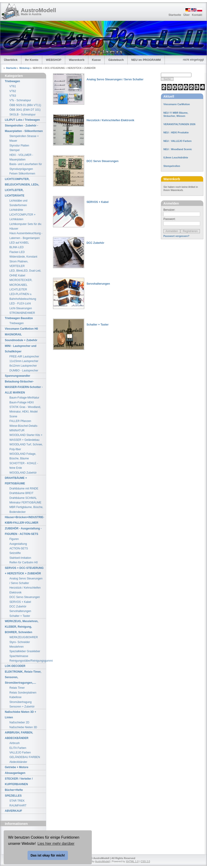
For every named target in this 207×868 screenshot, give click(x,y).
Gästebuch (116, 60)
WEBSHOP (54, 60)
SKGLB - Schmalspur (22, 115)
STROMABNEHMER (22, 313)
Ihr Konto (32, 60)
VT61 (13, 86)
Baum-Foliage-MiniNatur (24, 398)
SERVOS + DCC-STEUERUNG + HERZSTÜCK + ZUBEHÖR (24, 571)
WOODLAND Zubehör (23, 473)
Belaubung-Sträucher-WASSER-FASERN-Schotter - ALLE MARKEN (24, 387)
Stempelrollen (172, 166)
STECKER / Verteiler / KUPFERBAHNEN (19, 781)
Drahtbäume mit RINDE (24, 489)
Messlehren (17, 647)
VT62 (13, 91)
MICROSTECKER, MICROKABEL (21, 282)
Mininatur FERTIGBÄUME (25, 503)
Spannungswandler (18, 376)
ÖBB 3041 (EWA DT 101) (25, 110)
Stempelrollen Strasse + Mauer (24, 138)
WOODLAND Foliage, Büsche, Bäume (23, 456)
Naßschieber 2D (19, 722)
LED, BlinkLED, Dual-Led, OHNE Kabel (25, 273)
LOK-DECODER (15, 666)
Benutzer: (169, 210)
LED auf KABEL (19, 243)
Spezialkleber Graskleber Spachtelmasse (25, 654)
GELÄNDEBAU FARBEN (25, 757)
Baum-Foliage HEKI (22, 402)
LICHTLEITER (18, 289)
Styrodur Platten (19, 146)
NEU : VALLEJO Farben (178, 141)
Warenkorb (77, 60)
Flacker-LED (17, 252)
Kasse (96, 60)
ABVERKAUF (13, 811)
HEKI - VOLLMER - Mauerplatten (21, 157)
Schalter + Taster (20, 616)
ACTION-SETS (19, 548)
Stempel (14, 150)
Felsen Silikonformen (22, 174)
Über (186, 15)
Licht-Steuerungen (21, 308)
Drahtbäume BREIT (21, 493)
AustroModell (38, 10)
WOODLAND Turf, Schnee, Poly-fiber (26, 447)
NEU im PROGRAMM (146, 60)
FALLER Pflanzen (20, 421)
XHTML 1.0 (132, 861)
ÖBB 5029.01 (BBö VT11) (25, 105)
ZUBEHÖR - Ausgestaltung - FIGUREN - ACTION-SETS (23, 531)
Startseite (175, 15)
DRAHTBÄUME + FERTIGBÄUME (16, 481)
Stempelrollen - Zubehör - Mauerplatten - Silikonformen (24, 128)
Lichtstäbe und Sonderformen (18, 203)
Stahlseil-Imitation (20, 558)
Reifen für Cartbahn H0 (24, 562)
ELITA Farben (18, 748)
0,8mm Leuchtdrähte (176, 157)
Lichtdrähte (16, 210)
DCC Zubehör (18, 607)
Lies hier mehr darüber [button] (56, 844)
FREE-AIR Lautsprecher (24, 357)
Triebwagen (12, 81)
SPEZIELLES (13, 796)
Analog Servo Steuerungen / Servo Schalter (26, 581)
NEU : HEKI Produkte (176, 132)
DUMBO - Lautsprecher (24, 371)
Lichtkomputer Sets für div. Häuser (26, 226)
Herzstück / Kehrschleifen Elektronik (25, 590)
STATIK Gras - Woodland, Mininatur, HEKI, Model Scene (25, 412)
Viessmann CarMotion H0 (21, 329)
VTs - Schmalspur (20, 100)
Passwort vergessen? (176, 236)
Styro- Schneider (20, 642)
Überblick (11, 60)
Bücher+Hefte (14, 790)
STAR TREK (17, 801)
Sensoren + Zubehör (22, 707)
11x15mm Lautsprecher (24, 361)
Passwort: (169, 219)
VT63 (13, 96)
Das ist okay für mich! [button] (48, 855)
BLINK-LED (17, 247)
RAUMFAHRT (18, 806)
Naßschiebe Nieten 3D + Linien (20, 715)
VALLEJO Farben (20, 753)
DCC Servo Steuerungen (25, 597)
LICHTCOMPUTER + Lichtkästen (22, 217)
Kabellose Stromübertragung (21, 699)
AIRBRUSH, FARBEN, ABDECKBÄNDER (19, 735)
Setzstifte (15, 553)
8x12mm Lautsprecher (23, 366)
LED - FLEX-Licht (20, 303)
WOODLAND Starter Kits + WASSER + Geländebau (26, 437)
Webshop (25, 68)
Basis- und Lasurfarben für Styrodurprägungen (26, 166)
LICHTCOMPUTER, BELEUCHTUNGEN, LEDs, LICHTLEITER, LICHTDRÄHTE (22, 187)
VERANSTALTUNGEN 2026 (179, 124)
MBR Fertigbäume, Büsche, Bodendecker (26, 509)
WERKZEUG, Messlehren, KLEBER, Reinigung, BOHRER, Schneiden (22, 627)
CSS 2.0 (145, 861)
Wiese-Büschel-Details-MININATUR (24, 428)
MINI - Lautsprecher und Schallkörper (21, 349)
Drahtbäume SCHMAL (23, 498)
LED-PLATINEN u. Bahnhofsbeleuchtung (23, 296)
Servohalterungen (20, 611)
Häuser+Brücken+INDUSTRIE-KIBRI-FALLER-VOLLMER (24, 520)
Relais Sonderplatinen (23, 693)
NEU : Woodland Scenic (178, 149)
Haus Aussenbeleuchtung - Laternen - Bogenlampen (26, 236)
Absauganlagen (15, 773)
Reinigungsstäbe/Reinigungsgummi (28, 661)
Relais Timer (17, 688)
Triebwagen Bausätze (19, 318)
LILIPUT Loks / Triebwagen (22, 120)
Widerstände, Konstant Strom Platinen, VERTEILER (23, 261)
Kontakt (197, 15)
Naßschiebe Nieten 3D (23, 727)
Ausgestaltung (18, 544)
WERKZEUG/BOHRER (24, 637)
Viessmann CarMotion (177, 104)
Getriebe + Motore (17, 767)
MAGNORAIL (13, 334)
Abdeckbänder (18, 762)
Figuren (14, 539)
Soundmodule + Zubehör (21, 340)
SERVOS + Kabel (20, 602)
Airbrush (15, 743)
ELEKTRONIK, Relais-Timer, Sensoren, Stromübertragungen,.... (23, 677)
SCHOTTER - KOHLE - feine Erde (24, 466)
